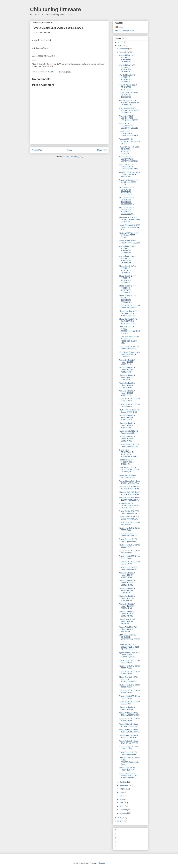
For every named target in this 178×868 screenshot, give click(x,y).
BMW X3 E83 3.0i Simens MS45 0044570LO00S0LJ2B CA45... (129, 761)
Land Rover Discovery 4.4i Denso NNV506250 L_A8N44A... (129, 354)
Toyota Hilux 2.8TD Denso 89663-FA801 (129, 529)
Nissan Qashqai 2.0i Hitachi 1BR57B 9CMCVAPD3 (127, 598)
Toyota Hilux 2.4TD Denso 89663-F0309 (129, 673)
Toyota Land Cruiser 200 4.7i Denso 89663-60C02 (129, 235)
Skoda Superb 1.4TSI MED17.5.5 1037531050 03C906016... (128, 289)
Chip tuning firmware (56, 9)
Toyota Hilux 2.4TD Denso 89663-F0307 (129, 686)
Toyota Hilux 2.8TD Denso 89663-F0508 (129, 552)
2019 (120, 818)
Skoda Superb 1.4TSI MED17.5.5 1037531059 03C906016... (128, 269)
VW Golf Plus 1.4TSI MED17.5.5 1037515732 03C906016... (127, 68)
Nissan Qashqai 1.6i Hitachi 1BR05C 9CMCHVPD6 (127, 439)
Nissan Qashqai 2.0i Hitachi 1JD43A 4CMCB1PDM (127, 575)
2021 (120, 42)
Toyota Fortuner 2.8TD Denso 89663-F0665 (128, 540)
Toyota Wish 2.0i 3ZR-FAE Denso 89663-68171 (129, 307)
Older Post (102, 150)
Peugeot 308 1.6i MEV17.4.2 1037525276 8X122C (130, 141)
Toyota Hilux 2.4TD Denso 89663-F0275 (129, 703)
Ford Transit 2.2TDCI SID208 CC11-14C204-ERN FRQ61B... (129, 470)
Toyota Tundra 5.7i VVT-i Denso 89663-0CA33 (129, 445)
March (122, 806)
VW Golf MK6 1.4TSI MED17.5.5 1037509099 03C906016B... (127, 259)
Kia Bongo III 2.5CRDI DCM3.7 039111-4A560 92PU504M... (129, 220)
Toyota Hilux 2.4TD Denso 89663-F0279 (129, 400)
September (124, 785)
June (122, 796)
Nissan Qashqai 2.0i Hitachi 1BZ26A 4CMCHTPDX (127, 370)
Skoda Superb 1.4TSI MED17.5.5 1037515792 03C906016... (128, 279)
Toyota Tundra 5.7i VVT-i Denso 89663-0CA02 (129, 512)
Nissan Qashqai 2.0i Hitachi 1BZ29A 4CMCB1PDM (127, 385)
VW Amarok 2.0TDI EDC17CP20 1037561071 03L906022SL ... (127, 191)
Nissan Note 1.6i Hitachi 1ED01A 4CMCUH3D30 (129, 731)
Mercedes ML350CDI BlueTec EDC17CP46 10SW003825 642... (129, 775)
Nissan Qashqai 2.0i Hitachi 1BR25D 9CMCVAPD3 (127, 606)
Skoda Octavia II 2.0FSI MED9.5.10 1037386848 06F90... (128, 679)
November (124, 52)
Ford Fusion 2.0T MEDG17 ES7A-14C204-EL (126, 462)
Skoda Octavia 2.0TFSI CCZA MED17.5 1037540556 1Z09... (128, 313)
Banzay (120, 27)
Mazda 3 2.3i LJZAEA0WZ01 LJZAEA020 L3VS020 (129, 134)
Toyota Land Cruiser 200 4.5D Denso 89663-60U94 (129, 182)
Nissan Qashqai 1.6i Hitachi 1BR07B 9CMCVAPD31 (127, 614)
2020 (120, 46)
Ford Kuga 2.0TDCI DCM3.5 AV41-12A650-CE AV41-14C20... (129, 506)
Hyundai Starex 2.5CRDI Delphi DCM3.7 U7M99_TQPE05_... (129, 655)
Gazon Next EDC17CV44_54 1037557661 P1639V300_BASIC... (129, 453)
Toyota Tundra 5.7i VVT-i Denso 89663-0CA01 (129, 518)
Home (70, 150)
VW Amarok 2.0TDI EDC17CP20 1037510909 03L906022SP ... (127, 201)
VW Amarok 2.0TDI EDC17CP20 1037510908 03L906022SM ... (127, 211)
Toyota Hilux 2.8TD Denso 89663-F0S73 (129, 405)
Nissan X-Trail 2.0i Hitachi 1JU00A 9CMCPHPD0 (129, 493)
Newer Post (37, 150)
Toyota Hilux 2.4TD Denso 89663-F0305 (129, 692)
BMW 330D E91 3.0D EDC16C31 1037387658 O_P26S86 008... (130, 638)
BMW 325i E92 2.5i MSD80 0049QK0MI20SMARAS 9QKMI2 (129, 330)
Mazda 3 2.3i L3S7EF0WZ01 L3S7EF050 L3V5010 (129, 126)
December (124, 49)
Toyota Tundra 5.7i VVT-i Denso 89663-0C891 (129, 348)
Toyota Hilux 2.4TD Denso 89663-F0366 (129, 667)
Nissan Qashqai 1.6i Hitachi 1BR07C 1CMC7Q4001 (127, 425)
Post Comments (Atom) (74, 157)
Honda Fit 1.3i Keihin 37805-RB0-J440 (127, 476)
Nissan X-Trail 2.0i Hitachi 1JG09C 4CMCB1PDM (129, 499)
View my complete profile (125, 30)
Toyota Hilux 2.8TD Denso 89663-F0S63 (129, 661)
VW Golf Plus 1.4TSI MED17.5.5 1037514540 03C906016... (127, 78)
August (123, 789)
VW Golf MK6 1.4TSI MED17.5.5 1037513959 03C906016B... (127, 249)
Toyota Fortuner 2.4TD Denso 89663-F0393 (128, 568)
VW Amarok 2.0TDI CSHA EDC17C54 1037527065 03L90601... (129, 150)
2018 (120, 821)
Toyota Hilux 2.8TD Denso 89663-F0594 (129, 546)
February (123, 810)
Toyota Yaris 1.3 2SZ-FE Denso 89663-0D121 (129, 432)
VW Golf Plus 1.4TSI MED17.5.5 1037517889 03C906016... (127, 58)
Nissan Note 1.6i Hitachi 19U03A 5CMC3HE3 (129, 725)
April (122, 803)
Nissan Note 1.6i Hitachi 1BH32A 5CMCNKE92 (129, 714)
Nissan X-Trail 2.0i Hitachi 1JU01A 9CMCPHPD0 (129, 488)
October (123, 782)
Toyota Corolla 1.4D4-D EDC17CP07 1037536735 (128, 95)
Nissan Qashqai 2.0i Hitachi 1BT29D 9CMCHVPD (127, 591)
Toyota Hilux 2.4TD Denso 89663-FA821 (129, 523)
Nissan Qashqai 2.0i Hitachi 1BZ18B (127, 708)
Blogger (102, 863)
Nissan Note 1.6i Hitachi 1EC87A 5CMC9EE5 (129, 736)
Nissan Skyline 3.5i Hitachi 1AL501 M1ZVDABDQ (130, 482)
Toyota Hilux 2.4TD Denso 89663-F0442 (129, 557)
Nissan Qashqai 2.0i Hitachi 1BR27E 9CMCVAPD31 (127, 583)
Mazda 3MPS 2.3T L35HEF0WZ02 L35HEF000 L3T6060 (129, 118)
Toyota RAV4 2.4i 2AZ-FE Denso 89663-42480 (129, 411)
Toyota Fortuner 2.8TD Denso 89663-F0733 (128, 535)
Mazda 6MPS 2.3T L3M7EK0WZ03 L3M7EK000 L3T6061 (129, 167)
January (123, 813)
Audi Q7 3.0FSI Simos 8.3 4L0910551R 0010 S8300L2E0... (129, 174)
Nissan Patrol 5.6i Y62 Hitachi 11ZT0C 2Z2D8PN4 (128, 629)
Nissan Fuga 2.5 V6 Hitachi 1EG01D (127, 769)
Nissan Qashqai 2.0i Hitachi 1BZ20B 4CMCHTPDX (127, 418)
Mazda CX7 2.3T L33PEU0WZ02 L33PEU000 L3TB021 (129, 159)
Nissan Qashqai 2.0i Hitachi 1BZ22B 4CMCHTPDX (127, 362)
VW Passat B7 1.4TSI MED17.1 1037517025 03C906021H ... (129, 103)
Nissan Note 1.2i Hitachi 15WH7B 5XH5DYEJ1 (129, 742)
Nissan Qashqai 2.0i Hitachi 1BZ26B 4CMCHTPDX (127, 393)
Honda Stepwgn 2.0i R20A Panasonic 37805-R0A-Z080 (129, 227)
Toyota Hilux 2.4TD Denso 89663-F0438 (129, 563)
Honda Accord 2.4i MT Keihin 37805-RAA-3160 (130, 242)
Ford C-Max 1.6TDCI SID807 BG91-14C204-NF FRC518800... (129, 647)
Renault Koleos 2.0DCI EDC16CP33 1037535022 (128, 87)
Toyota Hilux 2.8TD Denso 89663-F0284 (129, 697)
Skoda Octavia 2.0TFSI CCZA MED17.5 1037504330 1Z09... (128, 321)
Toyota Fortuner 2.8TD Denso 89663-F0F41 (128, 753)
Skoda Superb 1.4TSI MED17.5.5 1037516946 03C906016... (128, 299)
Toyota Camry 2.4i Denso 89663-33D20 (129, 748)
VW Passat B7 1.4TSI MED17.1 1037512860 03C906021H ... (129, 110)
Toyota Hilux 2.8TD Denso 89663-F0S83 (129, 720)
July (121, 792)
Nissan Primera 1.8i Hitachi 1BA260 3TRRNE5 (127, 621)
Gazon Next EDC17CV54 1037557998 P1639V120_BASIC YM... (129, 340)
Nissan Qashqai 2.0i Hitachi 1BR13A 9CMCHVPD (127, 377)
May (121, 799)
